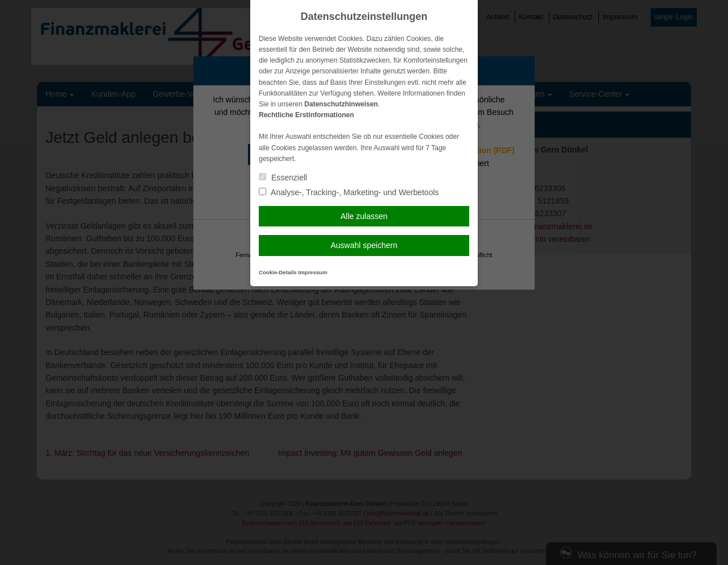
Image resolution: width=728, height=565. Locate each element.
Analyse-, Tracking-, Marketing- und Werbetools (349, 192)
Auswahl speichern (364, 245)
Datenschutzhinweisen (341, 104)
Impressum (313, 272)
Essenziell (283, 178)
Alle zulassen (364, 216)
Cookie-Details (278, 272)
